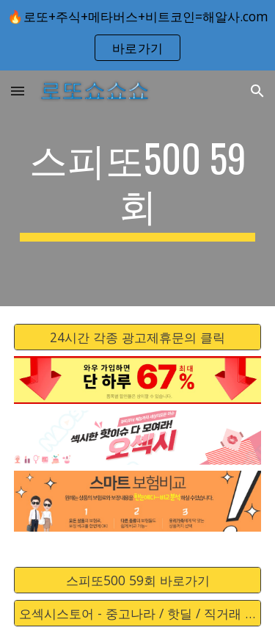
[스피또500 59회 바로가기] (138, 580)
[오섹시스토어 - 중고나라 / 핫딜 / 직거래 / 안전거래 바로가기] (138, 614)
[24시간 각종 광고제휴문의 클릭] (138, 337)
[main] (138, 188)
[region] (137, 35)
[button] (18, 91)
